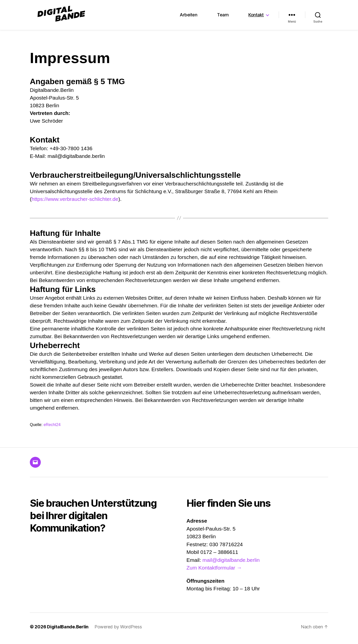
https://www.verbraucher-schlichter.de (75, 202)
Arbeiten (188, 17)
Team (223, 17)
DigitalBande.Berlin (68, 630)
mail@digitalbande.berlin (231, 563)
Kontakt (256, 17)
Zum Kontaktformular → (214, 571)
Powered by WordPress (118, 630)
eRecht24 (52, 428)
